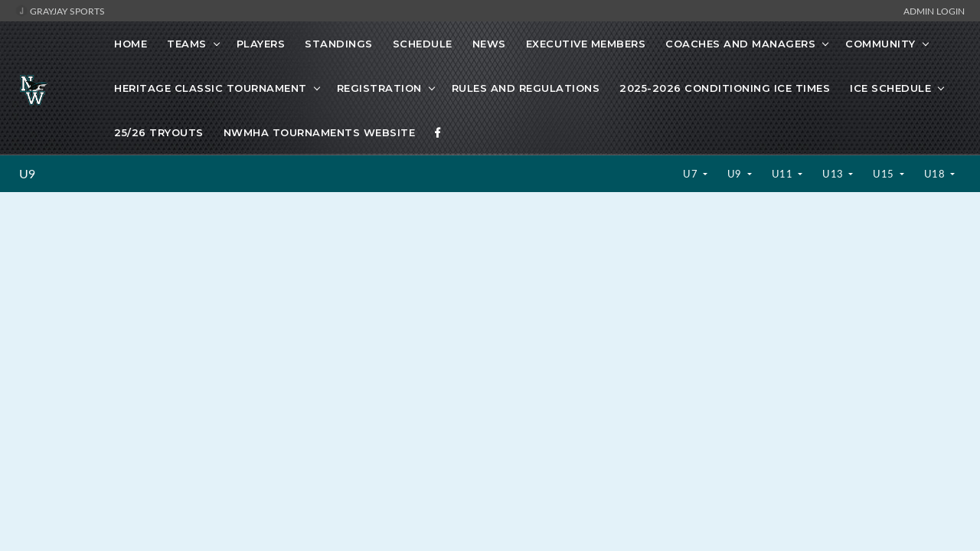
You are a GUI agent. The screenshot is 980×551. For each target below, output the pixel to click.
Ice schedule (890, 88)
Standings (339, 44)
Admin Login (934, 11)
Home (131, 44)
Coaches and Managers (740, 44)
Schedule (423, 44)
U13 (834, 174)
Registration (379, 88)
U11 (784, 174)
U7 (692, 174)
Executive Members (586, 44)
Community (880, 44)
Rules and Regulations (526, 88)
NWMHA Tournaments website (320, 132)
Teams (187, 44)
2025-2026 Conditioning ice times (725, 88)
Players (261, 44)
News (489, 44)
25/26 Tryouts (159, 132)
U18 (936, 174)
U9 (27, 174)
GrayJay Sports (60, 11)
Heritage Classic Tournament (211, 88)
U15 (885, 174)
